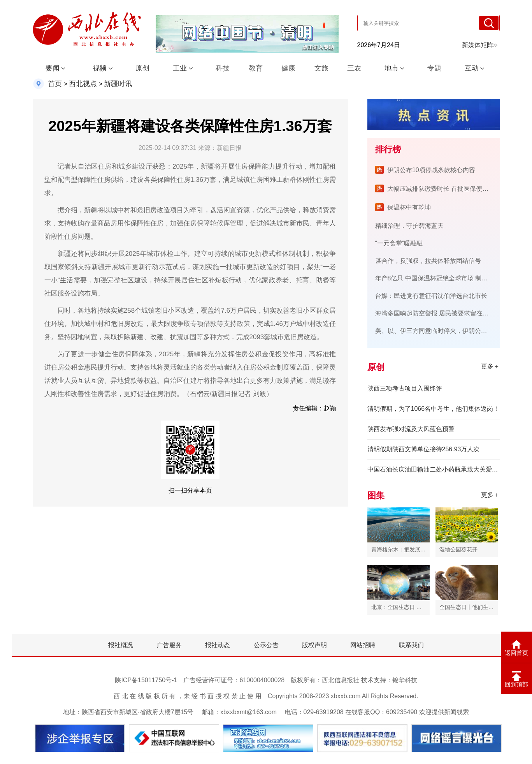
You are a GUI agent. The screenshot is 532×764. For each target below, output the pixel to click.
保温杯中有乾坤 (409, 207)
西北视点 (83, 84)
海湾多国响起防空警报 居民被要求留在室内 (435, 313)
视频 (100, 68)
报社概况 (121, 645)
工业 (180, 68)
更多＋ (490, 366)
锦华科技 (405, 680)
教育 (256, 68)
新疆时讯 (118, 84)
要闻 (53, 68)
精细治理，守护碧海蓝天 (409, 226)
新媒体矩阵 (480, 45)
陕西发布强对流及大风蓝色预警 (411, 429)
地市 (392, 68)
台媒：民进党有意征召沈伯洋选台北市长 (431, 296)
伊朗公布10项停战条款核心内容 (431, 170)
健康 (288, 68)
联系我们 (411, 645)
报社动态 (218, 645)
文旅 (321, 68)
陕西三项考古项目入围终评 (405, 388)
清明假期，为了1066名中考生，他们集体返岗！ (434, 409)
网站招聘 (363, 645)
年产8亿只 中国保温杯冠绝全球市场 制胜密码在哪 (444, 278)
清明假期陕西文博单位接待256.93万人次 (424, 449)
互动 (472, 68)
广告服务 (169, 645)
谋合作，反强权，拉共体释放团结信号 (428, 261)
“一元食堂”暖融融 (399, 243)
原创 (142, 68)
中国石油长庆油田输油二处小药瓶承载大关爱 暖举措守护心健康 (434, 469)
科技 (223, 68)
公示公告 (266, 645)
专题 (434, 68)
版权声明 (314, 645)
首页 (55, 84)
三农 (354, 68)
